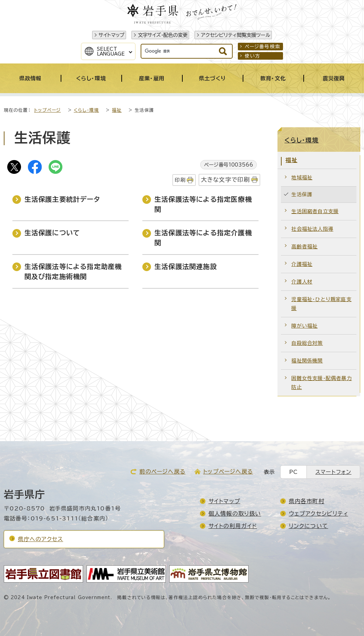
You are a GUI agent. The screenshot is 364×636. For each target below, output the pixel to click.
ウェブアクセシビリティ (318, 514)
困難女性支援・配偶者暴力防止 (321, 383)
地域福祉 (302, 177)
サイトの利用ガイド (233, 526)
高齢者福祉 (304, 246)
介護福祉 (302, 264)
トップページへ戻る (228, 471)
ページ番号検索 (262, 47)
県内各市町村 (307, 501)
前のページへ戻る (162, 471)
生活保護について (52, 233)
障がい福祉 (304, 326)
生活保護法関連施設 (186, 266)
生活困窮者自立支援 (315, 211)
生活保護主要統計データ (62, 199)
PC (294, 472)
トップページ (47, 110)
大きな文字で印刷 (226, 180)
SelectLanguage (111, 51)
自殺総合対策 (307, 343)
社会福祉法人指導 (312, 229)
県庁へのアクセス (41, 539)
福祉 (117, 110)
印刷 (180, 180)
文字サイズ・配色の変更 (163, 35)
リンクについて (309, 526)
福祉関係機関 (307, 361)
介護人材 (302, 282)
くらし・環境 (86, 110)
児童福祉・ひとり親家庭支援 (321, 304)
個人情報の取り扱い (235, 514)
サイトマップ (112, 35)
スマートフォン (333, 472)
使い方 (253, 56)
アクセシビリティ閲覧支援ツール (236, 35)
